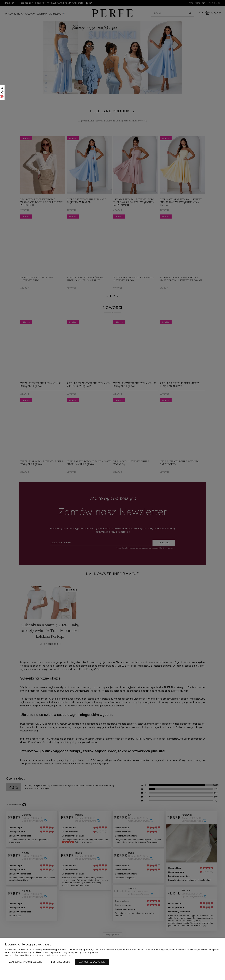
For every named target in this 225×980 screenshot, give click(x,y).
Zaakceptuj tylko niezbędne (26, 962)
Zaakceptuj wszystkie (92, 962)
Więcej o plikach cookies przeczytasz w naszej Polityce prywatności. (38, 955)
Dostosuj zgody (61, 962)
